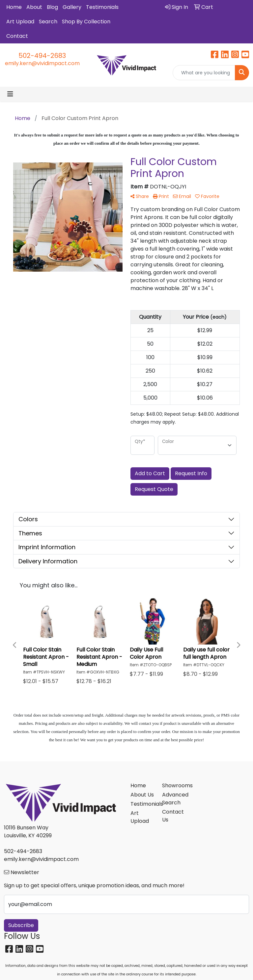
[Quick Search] (204, 73)
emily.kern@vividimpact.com (42, 63)
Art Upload (20, 22)
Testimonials (102, 7)
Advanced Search (174, 799)
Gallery (72, 7)
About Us (142, 795)
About (34, 7)
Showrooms (174, 785)
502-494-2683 (42, 56)
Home (14, 7)
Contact (17, 36)
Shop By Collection (86, 22)
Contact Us (173, 816)
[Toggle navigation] (10, 94)
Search (48, 22)
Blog (52, 7)
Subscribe (21, 925)
